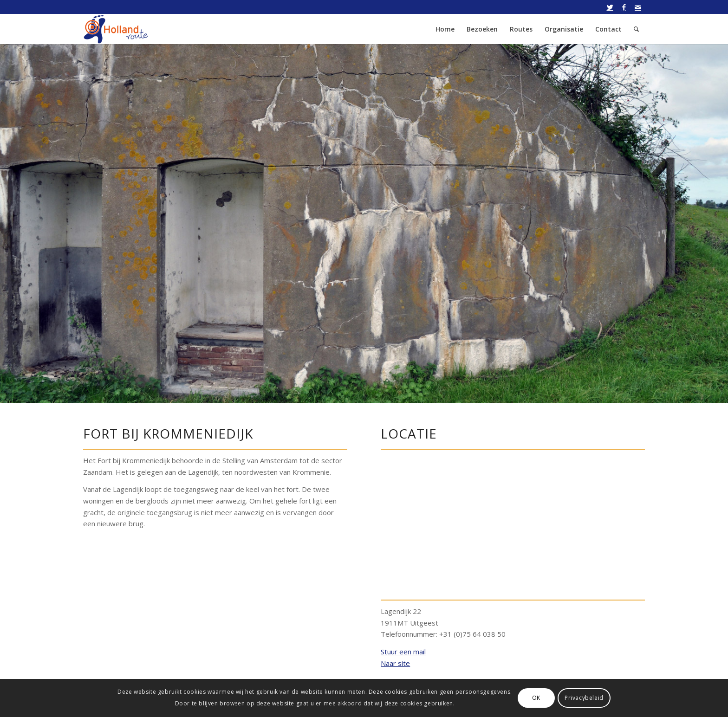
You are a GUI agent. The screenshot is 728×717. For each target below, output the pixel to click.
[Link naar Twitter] (610, 7)
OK (536, 698)
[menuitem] (445, 29)
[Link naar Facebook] (624, 7)
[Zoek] (636, 29)
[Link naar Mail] (638, 7)
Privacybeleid (584, 698)
